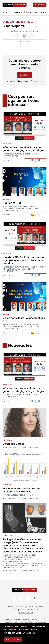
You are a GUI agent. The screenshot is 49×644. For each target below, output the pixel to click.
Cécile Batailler (31, 327)
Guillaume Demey (11, 206)
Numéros (18, 12)
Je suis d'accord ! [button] (13, 639)
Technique (7, 485)
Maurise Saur (9, 559)
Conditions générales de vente (29, 606)
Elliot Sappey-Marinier (13, 209)
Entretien (7, 440)
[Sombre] (30, 5)
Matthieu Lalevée (11, 557)
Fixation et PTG (12, 203)
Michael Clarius (27, 206)
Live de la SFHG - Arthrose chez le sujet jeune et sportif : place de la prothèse (23, 260)
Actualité (7, 536)
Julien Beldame (27, 557)
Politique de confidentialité (26, 609)
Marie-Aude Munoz (26, 555)
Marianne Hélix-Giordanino (16, 563)
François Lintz (10, 555)
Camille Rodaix (23, 559)
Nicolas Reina (10, 269)
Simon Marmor (32, 154)
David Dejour (9, 325)
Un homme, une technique (18, 22)
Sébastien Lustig (11, 211)
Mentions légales (25, 613)
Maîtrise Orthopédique (25, 32)
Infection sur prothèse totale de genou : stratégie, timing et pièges (23, 149)
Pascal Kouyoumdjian (13, 154)
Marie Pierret (36, 563)
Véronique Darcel (13, 444)
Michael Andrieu (10, 495)
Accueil (6, 12)
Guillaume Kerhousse (13, 561)
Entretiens (32, 12)
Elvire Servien (32, 209)
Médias (44, 12)
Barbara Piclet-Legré (13, 567)
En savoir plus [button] (29, 633)
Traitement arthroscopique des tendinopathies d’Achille (21, 490)
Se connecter (37, 81)
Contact (9, 606)
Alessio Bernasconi (12, 565)
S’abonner (40, 5)
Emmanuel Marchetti (13, 327)
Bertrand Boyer (10, 156)
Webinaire (7, 144)
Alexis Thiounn (26, 495)
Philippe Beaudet (30, 565)
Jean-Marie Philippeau (35, 267)
